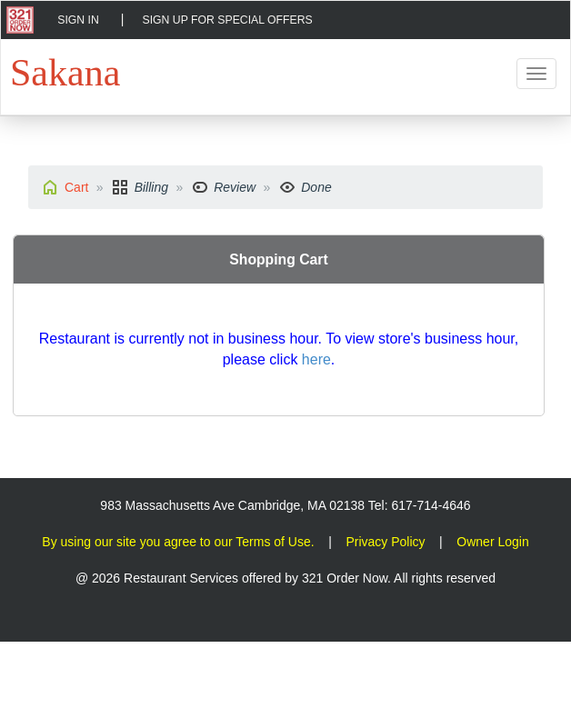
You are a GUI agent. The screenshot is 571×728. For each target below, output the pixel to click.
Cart (76, 187)
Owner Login (492, 542)
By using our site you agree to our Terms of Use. (178, 542)
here (316, 359)
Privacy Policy (385, 542)
